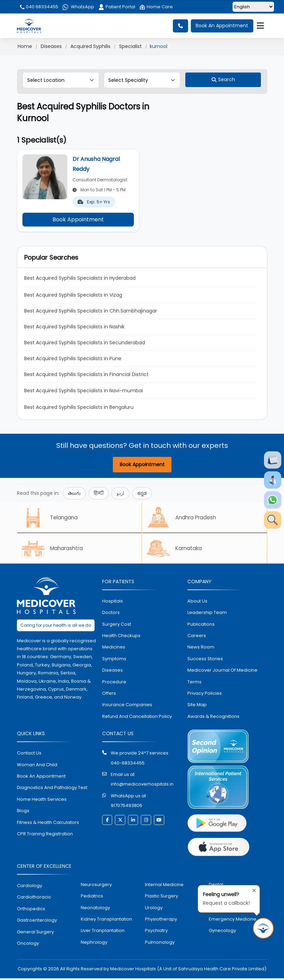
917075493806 (126, 807)
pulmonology (160, 944)
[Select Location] (61, 80)
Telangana (51, 518)
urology (154, 909)
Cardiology (30, 887)
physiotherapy (161, 921)
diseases (112, 672)
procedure (114, 683)
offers (109, 695)
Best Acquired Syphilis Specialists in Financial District (86, 374)
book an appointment (41, 778)
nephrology (94, 944)
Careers (197, 637)
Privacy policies (205, 695)
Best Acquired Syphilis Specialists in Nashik (74, 327)
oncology (28, 945)
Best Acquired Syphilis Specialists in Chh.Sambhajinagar (91, 311)
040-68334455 (128, 765)
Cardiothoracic (34, 899)
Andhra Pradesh (184, 518)
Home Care (156, 7)
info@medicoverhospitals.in (142, 786)
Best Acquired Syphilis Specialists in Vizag (73, 295)
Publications (201, 626)
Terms (194, 683)
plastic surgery (161, 898)
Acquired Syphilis (90, 46)
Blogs (23, 812)
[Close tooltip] (252, 890)
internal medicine (164, 886)
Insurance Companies (127, 706)
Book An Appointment (222, 26)
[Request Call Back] (263, 928)
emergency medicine (233, 921)
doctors (111, 614)
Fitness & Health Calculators (48, 824)
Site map (197, 706)
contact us (29, 755)
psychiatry (156, 932)
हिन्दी (99, 493)
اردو (120, 493)
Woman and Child (37, 766)
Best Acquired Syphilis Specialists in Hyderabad (80, 278)
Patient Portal (117, 7)
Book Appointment (78, 219)
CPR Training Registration (45, 835)
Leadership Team (207, 614)
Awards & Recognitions (213, 718)
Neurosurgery (96, 886)
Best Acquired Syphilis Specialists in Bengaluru (79, 407)
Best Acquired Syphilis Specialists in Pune (73, 358)
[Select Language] (253, 7)
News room (201, 649)
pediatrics (92, 898)
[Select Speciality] (142, 80)
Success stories (205, 660)
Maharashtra (55, 549)
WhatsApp (78, 7)
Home (25, 46)
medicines (114, 649)
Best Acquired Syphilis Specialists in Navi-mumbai (84, 391)
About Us (197, 603)
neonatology (95, 909)
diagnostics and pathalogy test (52, 789)
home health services (42, 801)
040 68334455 (39, 7)
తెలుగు (74, 493)
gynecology (222, 932)
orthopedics (31, 910)
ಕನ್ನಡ (142, 493)
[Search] (223, 80)
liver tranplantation (103, 932)
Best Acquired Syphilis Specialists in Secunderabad (85, 343)
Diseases (51, 46)
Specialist (130, 46)
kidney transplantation (106, 921)
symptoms (114, 660)
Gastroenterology (37, 922)
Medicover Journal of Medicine (222, 672)
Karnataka (176, 549)
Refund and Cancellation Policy (137, 718)
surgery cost (117, 626)
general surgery (35, 933)
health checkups (121, 637)
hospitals (112, 603)
